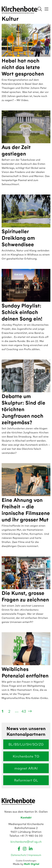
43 (24, 711)
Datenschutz (19, 855)
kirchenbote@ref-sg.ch (26, 842)
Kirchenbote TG (26, 756)
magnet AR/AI (26, 768)
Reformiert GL (26, 780)
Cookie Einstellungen (26, 861)
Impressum (35, 855)
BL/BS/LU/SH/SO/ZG (26, 744)
